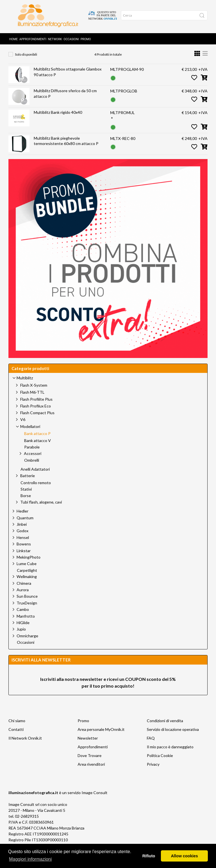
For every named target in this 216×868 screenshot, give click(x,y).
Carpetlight (27, 579)
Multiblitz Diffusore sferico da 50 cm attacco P (65, 102)
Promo (86, 37)
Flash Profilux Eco (36, 414)
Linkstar (24, 559)
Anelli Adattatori (35, 478)
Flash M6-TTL (32, 401)
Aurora (23, 598)
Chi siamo (17, 729)
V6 (23, 428)
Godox (22, 539)
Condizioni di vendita (165, 729)
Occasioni (71, 37)
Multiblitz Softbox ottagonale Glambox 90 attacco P (68, 80)
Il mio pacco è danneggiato (170, 755)
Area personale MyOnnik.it (101, 738)
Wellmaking (27, 585)
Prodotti (39, 51)
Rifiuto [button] (149, 856)
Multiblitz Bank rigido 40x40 (58, 121)
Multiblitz (67, 51)
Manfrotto (26, 625)
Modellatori (98, 51)
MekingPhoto (29, 566)
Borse (26, 504)
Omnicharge (27, 644)
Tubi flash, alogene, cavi (41, 510)
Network (55, 37)
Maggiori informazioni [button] (30, 859)
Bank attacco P (134, 51)
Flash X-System (34, 394)
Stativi (26, 498)
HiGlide (23, 631)
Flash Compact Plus (37, 421)
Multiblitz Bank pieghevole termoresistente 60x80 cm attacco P (66, 149)
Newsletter (88, 746)
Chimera (24, 592)
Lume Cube (27, 572)
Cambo (23, 618)
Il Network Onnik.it (25, 746)
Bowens (24, 552)
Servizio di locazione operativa (173, 738)
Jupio (21, 637)
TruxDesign (27, 611)
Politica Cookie (160, 764)
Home (13, 37)
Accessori (33, 462)
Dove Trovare (90, 764)
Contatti (16, 738)
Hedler (22, 519)
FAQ (151, 746)
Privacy (153, 773)
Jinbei (22, 533)
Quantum (25, 526)
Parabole (32, 455)
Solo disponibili (26, 63)
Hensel (23, 546)
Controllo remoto (36, 491)
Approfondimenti (33, 37)
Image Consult (94, 801)
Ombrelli (32, 469)
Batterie (28, 484)
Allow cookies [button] (184, 856)
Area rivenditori (91, 773)
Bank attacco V (38, 449)
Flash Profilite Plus (36, 408)
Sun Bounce (27, 605)
